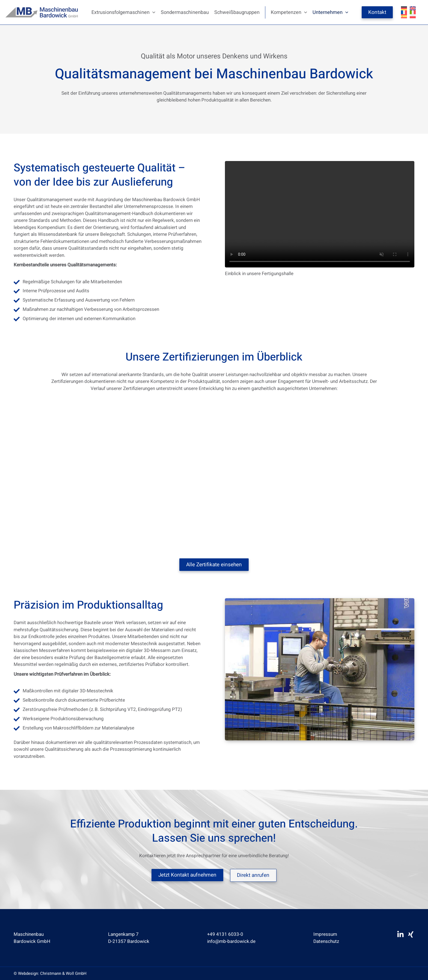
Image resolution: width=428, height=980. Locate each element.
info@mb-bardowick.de (232, 941)
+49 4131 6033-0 (225, 934)
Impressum (326, 934)
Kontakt (377, 12)
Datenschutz (327, 941)
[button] (152, 12)
